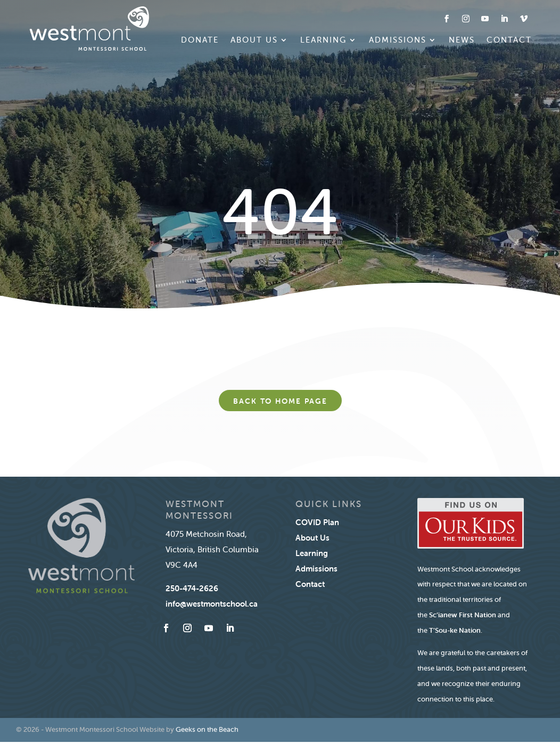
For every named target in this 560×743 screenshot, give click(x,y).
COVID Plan (317, 522)
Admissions (398, 40)
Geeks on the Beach (207, 729)
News (462, 40)
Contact (509, 40)
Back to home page (280, 401)
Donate (200, 40)
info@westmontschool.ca (212, 604)
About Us (254, 40)
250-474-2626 (192, 588)
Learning (323, 40)
